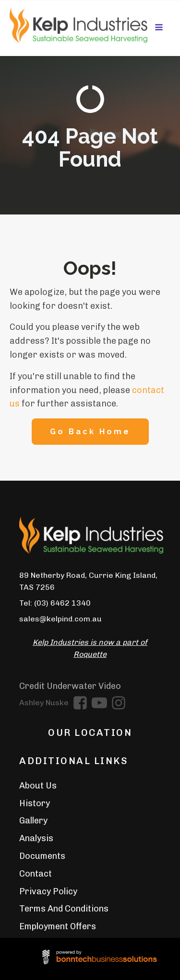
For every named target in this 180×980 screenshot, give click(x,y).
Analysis (36, 838)
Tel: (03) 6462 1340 (55, 603)
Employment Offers (58, 926)
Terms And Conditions (64, 909)
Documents (42, 856)
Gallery (33, 821)
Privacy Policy (48, 891)
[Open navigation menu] (159, 28)
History (35, 803)
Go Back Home (90, 432)
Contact (36, 874)
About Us (38, 786)
